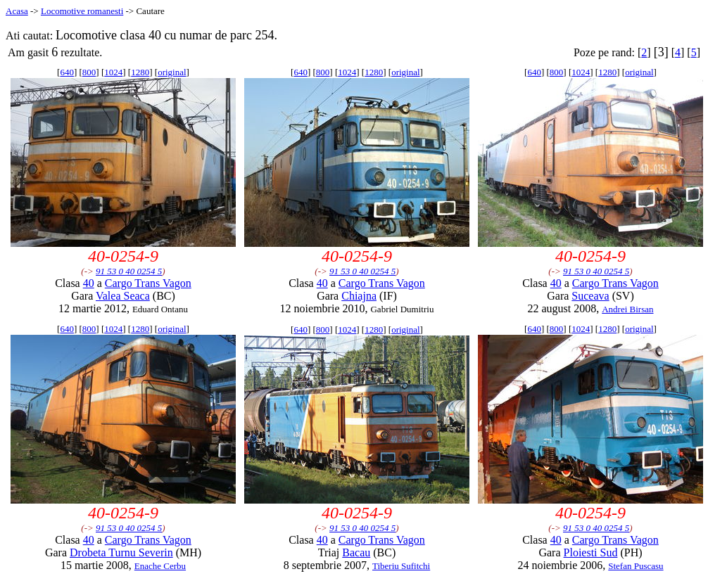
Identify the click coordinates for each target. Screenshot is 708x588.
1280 (140, 72)
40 (89, 283)
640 (67, 72)
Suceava (590, 296)
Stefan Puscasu (636, 566)
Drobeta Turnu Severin (121, 552)
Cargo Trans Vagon (148, 283)
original (172, 72)
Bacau (356, 552)
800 (89, 72)
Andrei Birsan (627, 309)
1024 (113, 72)
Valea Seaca (123, 296)
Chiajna (359, 296)
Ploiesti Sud (591, 552)
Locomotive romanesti (82, 11)
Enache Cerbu (160, 566)
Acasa (17, 11)
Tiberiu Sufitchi (401, 566)
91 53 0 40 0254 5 (129, 271)
